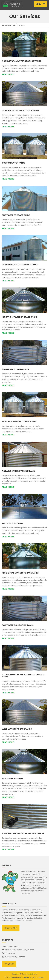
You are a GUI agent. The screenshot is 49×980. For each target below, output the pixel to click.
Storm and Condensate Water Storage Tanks (23, 676)
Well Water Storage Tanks (17, 729)
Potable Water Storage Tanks (19, 471)
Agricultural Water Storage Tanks (21, 61)
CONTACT (9, 964)
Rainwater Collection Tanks (18, 625)
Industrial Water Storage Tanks (20, 265)
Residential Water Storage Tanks (20, 573)
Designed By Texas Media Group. (25, 974)
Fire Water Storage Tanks (16, 215)
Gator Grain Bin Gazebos (15, 369)
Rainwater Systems (12, 778)
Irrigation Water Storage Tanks (20, 317)
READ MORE (11, 928)
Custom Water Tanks (14, 163)
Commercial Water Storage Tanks (21, 111)
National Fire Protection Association (23, 834)
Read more (8, 74)
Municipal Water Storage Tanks (19, 422)
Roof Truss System (12, 523)
